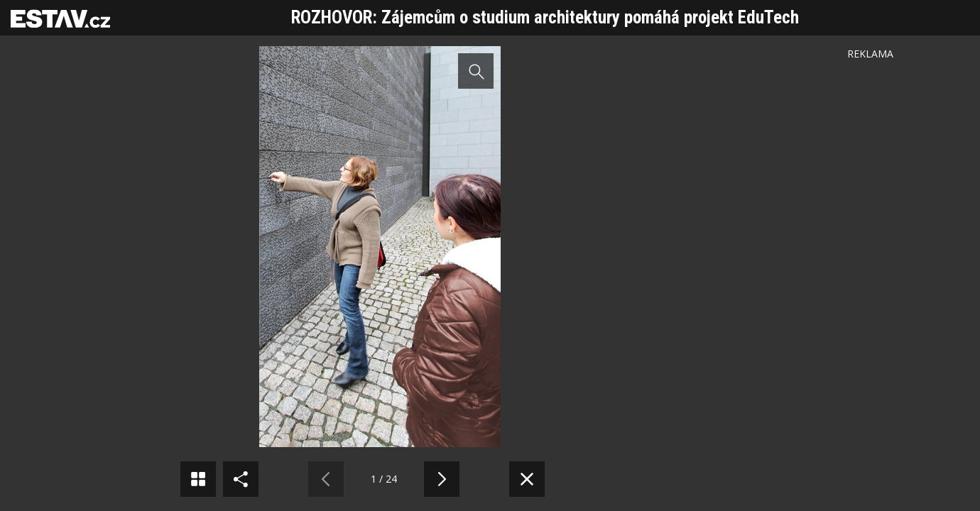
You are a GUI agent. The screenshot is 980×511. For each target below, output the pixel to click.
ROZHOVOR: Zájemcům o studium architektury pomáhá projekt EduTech (545, 17)
